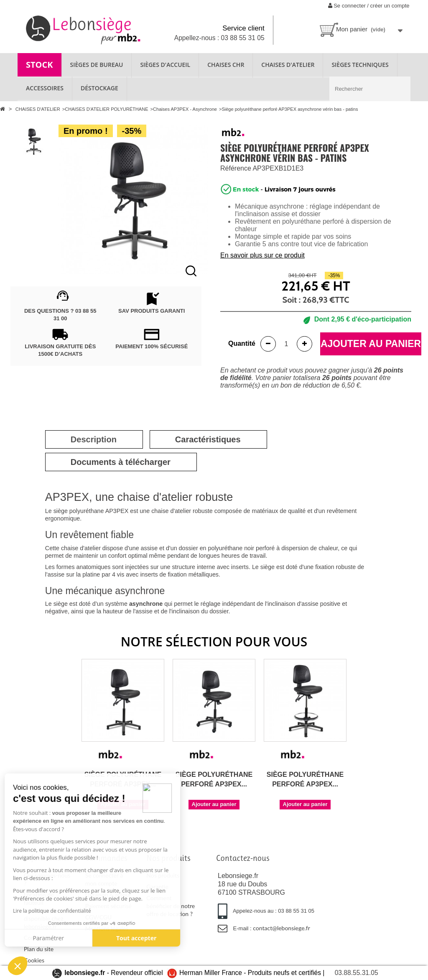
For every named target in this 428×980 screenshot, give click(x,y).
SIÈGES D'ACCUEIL (165, 65)
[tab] (94, 439)
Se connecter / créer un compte (369, 6)
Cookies (34, 960)
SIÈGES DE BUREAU (97, 65)
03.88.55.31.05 (357, 973)
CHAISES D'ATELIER (288, 65)
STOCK (39, 65)
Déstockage (99, 88)
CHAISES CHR (226, 65)
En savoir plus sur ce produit (262, 255)
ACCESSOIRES (45, 88)
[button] (18, 966)
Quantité (242, 343)
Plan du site (39, 949)
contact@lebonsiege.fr (282, 928)
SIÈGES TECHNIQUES (360, 65)
